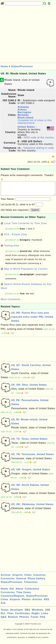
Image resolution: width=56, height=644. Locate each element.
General (21, 581)
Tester (5, 613)
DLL (3, 616)
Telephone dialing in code (39, 148)
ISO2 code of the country (39, 138)
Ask (3, 606)
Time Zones (24, 595)
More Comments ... (12, 302)
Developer (17, 613)
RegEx (36, 616)
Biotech (13, 620)
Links (45, 616)
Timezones (31, 585)
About (19, 592)
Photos (26, 602)
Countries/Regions (13, 599)
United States (26, 127)
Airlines (6, 578)
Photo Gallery (37, 581)
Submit (35, 213)
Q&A (4, 620)
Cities (28, 578)
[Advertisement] (28, 35)
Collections (32, 592)
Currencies (8, 581)
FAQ (43, 620)
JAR (48, 613)
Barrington (24, 112)
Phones (24, 620)
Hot (12, 592)
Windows (38, 613)
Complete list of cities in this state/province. (35, 122)
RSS (47, 602)
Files (11, 616)
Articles (37, 602)
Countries (40, 578)
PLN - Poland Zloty (16, 237)
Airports (17, 578)
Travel (34, 620)
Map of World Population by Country (26, 272)
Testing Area (11, 249)
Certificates (22, 616)
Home (4, 66)
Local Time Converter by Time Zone (26, 226)
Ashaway (23, 107)
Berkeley (23, 115)
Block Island (26, 118)
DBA (27, 613)
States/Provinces (22, 66)
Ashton (22, 110)
